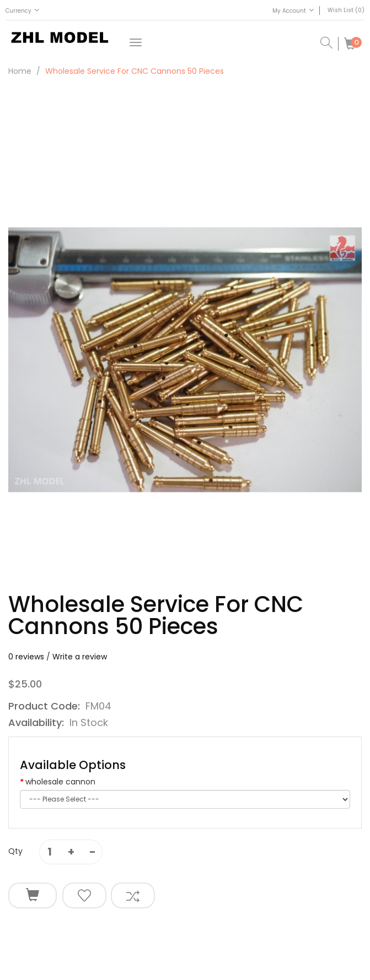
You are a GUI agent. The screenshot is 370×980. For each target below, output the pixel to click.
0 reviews (26, 657)
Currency (22, 10)
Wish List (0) (346, 10)
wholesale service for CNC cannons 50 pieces (135, 71)
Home (20, 71)
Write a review (80, 657)
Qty (15, 851)
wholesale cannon (60, 782)
